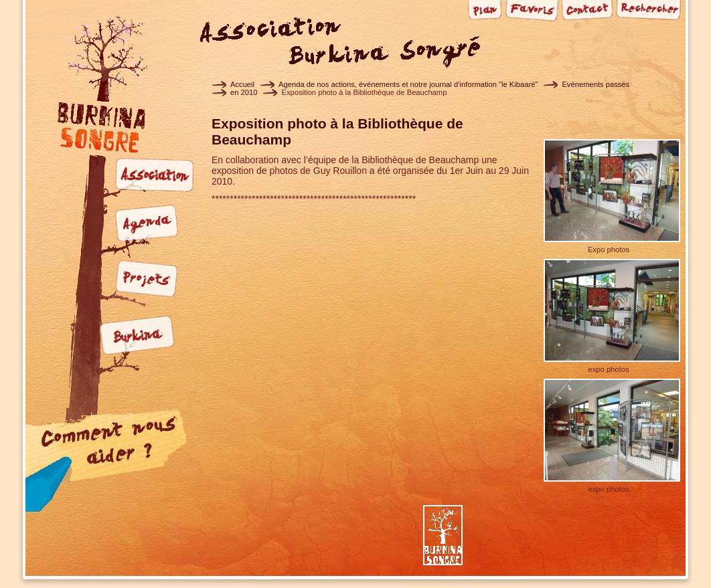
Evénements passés (596, 84)
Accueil (242, 84)
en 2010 (244, 92)
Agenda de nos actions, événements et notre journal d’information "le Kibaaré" (408, 84)
